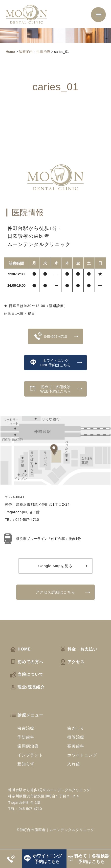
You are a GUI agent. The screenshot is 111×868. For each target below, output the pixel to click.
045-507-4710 (51, 336)
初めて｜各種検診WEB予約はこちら (50, 389)
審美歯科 (76, 746)
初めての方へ (26, 662)
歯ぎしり (76, 728)
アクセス (72, 662)
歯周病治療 (28, 746)
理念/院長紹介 (27, 687)
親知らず (26, 764)
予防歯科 (26, 737)
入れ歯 (74, 764)
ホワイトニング (82, 755)
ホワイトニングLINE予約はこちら (51, 363)
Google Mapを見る (55, 566)
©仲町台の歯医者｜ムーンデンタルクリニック (55, 830)
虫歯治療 (26, 728)
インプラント (30, 755)
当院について (26, 674)
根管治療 (76, 737)
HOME (20, 649)
